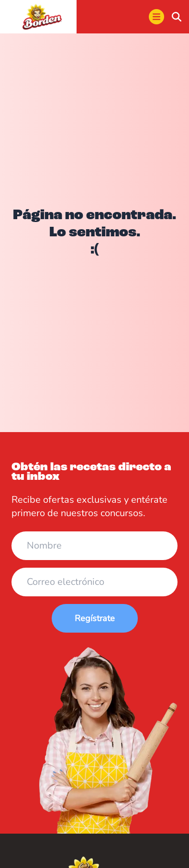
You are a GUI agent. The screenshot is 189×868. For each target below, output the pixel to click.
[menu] (156, 17)
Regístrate (95, 618)
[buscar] (177, 17)
